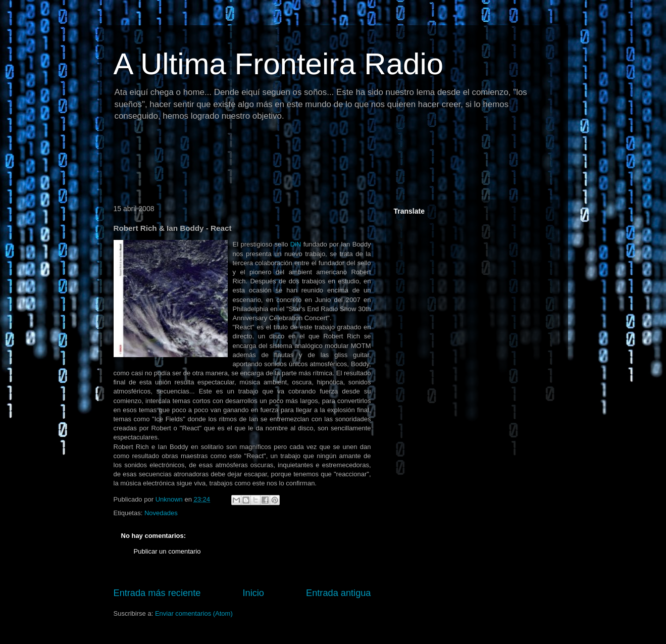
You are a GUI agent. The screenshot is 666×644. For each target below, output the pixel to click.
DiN (296, 244)
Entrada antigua (338, 593)
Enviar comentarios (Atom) (194, 613)
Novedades (161, 513)
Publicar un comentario (167, 551)
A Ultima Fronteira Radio (279, 64)
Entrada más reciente (157, 593)
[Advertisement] (292, 164)
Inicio (253, 593)
